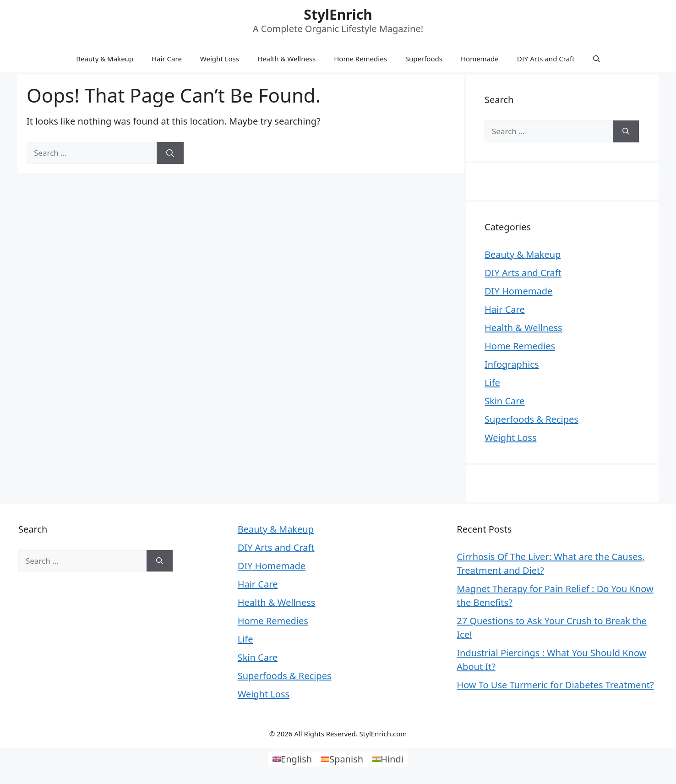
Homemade (480, 59)
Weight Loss (220, 59)
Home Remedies (360, 59)
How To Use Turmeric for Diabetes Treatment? (555, 685)
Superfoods (424, 59)
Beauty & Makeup (105, 59)
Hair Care (167, 59)
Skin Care (504, 401)
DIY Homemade (518, 291)
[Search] (170, 153)
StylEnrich (338, 14)
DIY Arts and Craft (546, 59)
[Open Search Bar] (597, 59)
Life (492, 383)
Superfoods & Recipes (532, 419)
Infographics (512, 364)
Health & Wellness (286, 59)
